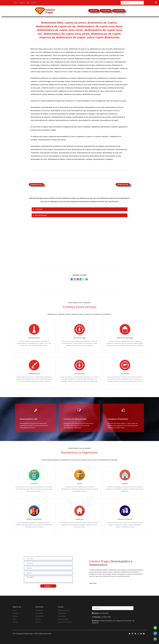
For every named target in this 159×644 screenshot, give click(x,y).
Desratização (62, 616)
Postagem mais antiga (123, 184)
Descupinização (63, 619)
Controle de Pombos (65, 622)
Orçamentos (39, 616)
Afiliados (38, 619)
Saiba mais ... (94, 583)
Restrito (38, 622)
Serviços (15, 616)
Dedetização (62, 613)
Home (15, 3)
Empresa (22, 3)
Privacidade (39, 613)
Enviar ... (48, 586)
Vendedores (39, 610)
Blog (28, 3)
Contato (34, 3)
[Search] (132, 3)
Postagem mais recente (36, 184)
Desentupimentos (64, 610)
